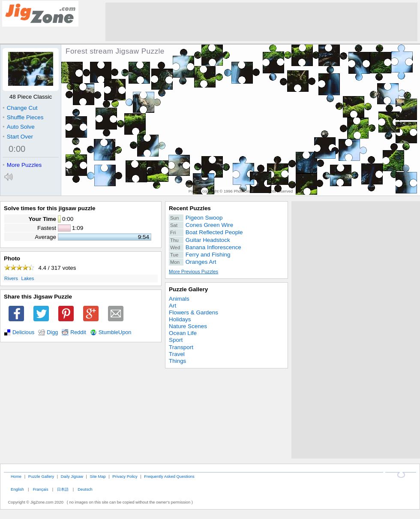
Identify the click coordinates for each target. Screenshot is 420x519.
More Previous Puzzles (193, 272)
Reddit (78, 332)
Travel (177, 354)
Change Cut (20, 108)
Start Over (18, 137)
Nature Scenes (188, 326)
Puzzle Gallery (188, 289)
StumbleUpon (115, 332)
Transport (181, 347)
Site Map (98, 476)
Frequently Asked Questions (169, 476)
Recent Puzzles (190, 208)
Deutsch (85, 489)
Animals (179, 299)
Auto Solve (19, 127)
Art (172, 306)
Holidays (180, 319)
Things (177, 361)
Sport (176, 340)
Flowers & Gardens (193, 312)
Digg (52, 332)
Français (41, 489)
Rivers (11, 278)
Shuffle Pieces (23, 117)
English (17, 489)
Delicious (23, 332)
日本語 (63, 489)
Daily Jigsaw (72, 476)
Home (16, 476)
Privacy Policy (125, 476)
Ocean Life (183, 333)
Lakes (27, 278)
